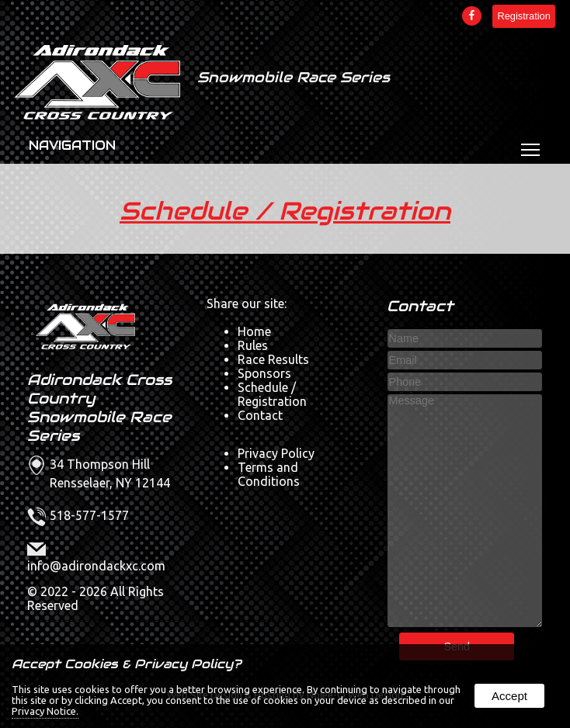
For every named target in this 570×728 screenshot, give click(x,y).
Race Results (273, 359)
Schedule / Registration (285, 211)
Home (254, 331)
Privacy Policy (276, 453)
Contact (260, 415)
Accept (509, 696)
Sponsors (264, 373)
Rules (253, 345)
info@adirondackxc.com (96, 566)
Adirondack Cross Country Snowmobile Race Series (99, 407)
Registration (523, 16)
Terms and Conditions (269, 474)
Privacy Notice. (45, 711)
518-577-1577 (89, 515)
